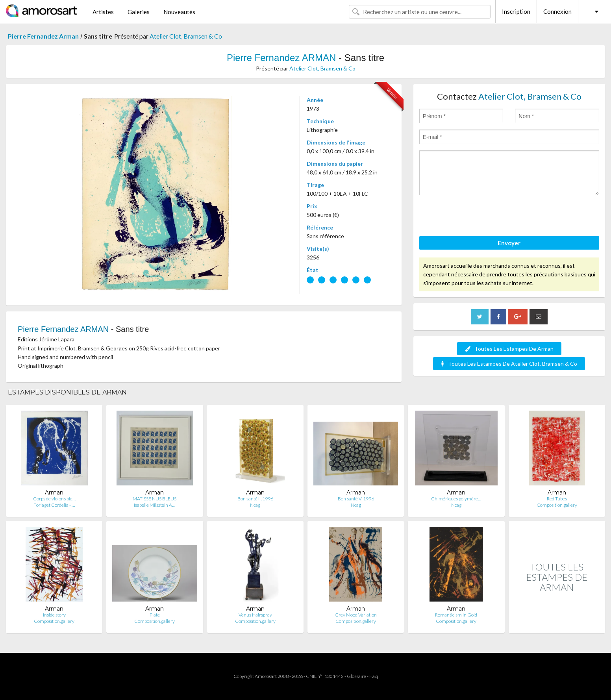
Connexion (557, 11)
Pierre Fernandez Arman (43, 36)
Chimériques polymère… (456, 499)
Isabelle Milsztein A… (155, 505)
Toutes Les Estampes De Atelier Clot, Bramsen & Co (509, 364)
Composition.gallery (557, 505)
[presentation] (479, 217)
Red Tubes (557, 499)
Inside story (54, 615)
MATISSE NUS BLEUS (155, 499)
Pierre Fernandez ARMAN (281, 58)
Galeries (139, 12)
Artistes (103, 12)
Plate (155, 615)
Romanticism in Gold (456, 615)
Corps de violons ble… (54, 499)
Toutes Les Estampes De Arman (509, 349)
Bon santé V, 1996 (356, 499)
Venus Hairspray (255, 615)
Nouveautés (179, 12)
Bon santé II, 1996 (255, 499)
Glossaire (356, 676)
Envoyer (509, 243)
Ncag (255, 505)
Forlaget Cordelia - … (54, 505)
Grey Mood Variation (356, 615)
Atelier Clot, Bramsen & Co (186, 36)
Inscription (516, 11)
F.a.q (374, 676)
